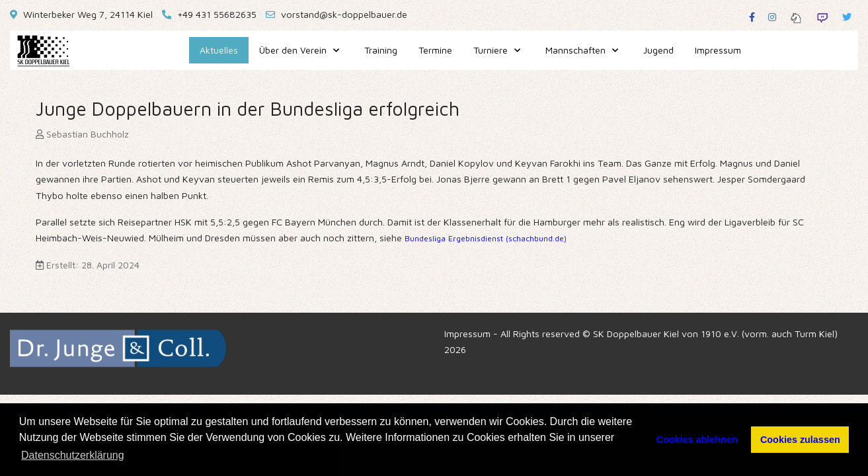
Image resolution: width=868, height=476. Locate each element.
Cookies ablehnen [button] (697, 440)
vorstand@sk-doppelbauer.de (344, 14)
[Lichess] (796, 17)
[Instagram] (772, 17)
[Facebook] (752, 17)
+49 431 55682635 (217, 14)
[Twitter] (847, 17)
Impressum (467, 334)
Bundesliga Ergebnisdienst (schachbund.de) (486, 238)
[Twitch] (822, 17)
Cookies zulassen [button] (800, 440)
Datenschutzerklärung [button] (73, 455)
